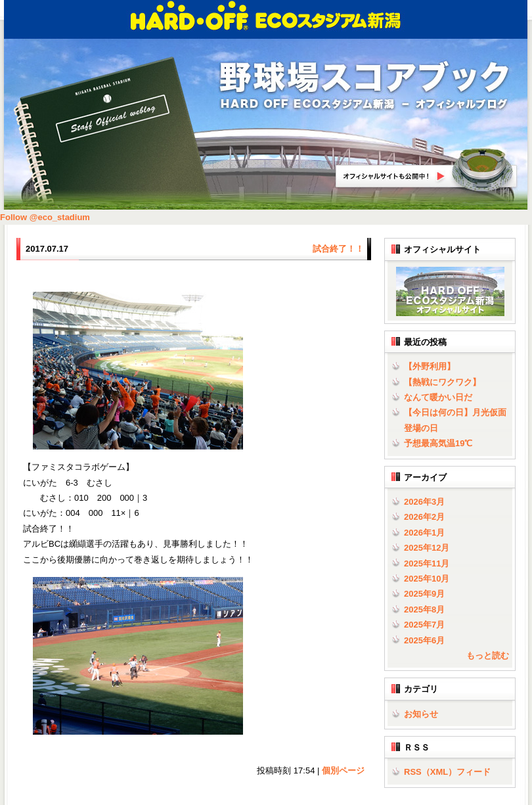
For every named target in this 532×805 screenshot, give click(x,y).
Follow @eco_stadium (45, 217)
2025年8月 (424, 609)
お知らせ (421, 714)
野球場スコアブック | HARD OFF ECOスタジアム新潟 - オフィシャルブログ (365, 86)
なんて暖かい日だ (438, 397)
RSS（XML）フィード (447, 772)
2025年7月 (424, 625)
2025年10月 (427, 579)
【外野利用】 (430, 366)
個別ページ (343, 770)
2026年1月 (424, 533)
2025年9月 (424, 594)
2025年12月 (427, 548)
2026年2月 (424, 517)
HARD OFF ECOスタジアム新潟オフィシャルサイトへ (427, 170)
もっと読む (488, 655)
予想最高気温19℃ (438, 443)
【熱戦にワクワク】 (442, 382)
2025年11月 (427, 563)
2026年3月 (424, 502)
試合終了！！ (338, 249)
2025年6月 (424, 640)
